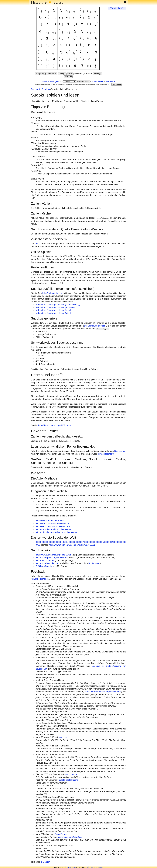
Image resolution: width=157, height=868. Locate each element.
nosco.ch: (63, 737)
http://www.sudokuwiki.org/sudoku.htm (54, 554)
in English (45, 861)
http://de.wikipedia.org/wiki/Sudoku (54, 425)
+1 (122, 8)
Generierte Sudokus (40, 89)
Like (119, 8)
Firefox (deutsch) (106, 453)
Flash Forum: (61, 833)
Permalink (110, 81)
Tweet (113, 8)
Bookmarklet (120, 450)
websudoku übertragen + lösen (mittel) (54, 310)
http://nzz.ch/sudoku (45, 560)
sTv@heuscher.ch (40, 578)
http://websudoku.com (53, 293)
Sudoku (59, 3)
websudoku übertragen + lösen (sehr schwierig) (58, 304)
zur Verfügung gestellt (95, 325)
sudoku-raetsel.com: (68, 779)
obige (38, 243)
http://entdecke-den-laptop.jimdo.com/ (53, 529)
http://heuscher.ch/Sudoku (70, 836)
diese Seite (71, 866)
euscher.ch (40, 3)
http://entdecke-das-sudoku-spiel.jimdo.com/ (56, 531)
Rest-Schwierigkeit (51, 81)
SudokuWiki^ (98, 81)
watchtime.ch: (71, 774)
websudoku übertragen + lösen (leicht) (54, 313)
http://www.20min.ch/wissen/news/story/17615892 (72, 544)
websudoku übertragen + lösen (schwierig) (55, 307)
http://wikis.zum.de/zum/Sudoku (50, 520)
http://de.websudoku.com (47, 563)
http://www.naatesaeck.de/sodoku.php (53, 523)
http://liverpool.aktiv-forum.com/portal (53, 526)
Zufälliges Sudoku (44, 565)
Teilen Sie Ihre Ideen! (95, 866)
